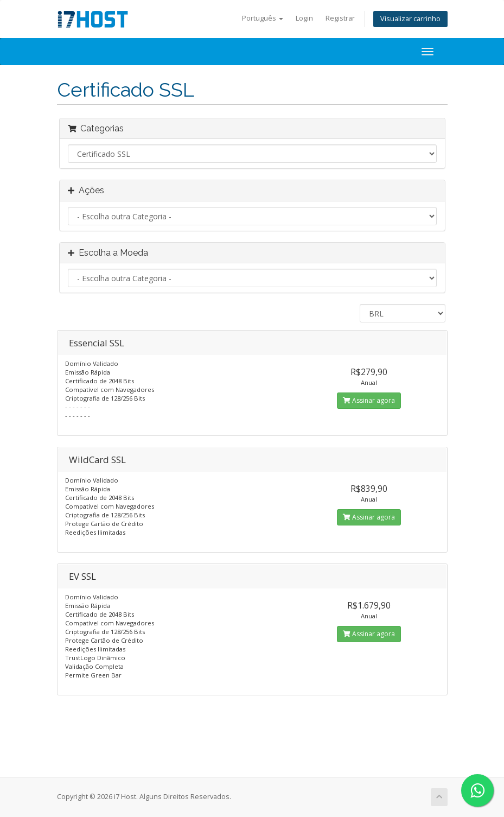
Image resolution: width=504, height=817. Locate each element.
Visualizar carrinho (410, 19)
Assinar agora (369, 400)
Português (263, 18)
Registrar (340, 18)
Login (304, 18)
